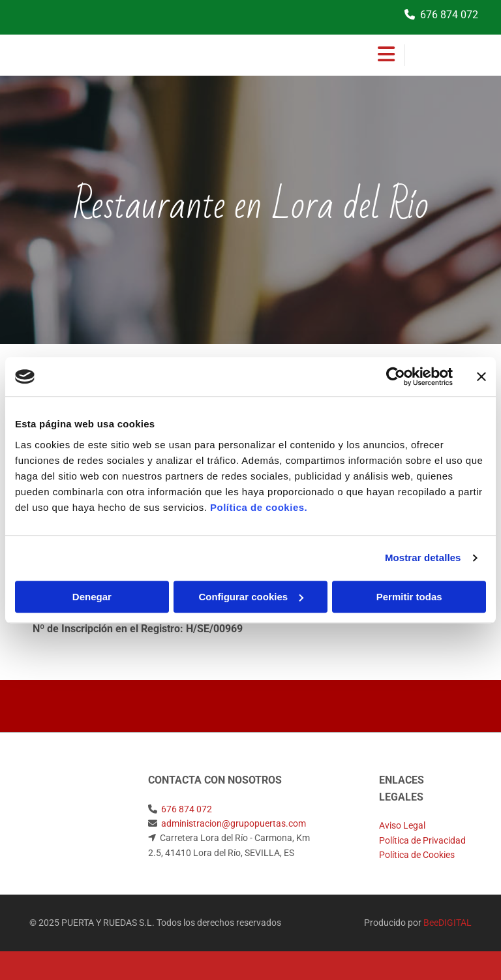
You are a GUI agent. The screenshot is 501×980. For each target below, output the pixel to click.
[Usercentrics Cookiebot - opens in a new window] (396, 376)
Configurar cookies (251, 597)
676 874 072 (449, 15)
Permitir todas (409, 597)
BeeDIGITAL (448, 923)
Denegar (92, 597)
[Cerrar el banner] (481, 376)
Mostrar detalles (423, 558)
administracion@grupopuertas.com (234, 823)
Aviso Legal (402, 825)
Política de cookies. (259, 507)
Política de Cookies (417, 855)
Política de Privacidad (422, 840)
